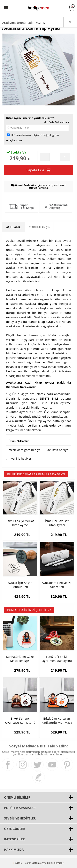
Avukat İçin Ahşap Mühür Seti (20, 585)
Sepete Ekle (38, 170)
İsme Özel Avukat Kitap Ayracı (57, 523)
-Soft (17, 863)
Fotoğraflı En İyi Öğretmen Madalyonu (57, 659)
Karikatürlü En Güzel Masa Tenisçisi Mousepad (20, 659)
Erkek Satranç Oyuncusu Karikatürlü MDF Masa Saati (20, 721)
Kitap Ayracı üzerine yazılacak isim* (30, 118)
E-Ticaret (26, 863)
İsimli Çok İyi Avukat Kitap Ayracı (20, 523)
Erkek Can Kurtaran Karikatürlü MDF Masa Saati (57, 721)
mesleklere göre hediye (24, 450)
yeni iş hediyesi (22, 458)
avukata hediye (58, 450)
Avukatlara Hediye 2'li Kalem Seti (57, 585)
